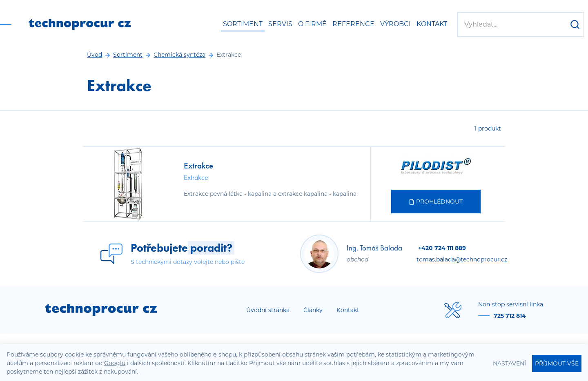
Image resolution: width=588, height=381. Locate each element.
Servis (280, 24)
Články (313, 310)
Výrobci (395, 24)
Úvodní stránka (268, 310)
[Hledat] (575, 24)
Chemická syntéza (179, 55)
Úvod (95, 55)
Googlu (115, 363)
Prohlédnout (436, 202)
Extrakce (198, 165)
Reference (353, 24)
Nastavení (509, 363)
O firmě (312, 24)
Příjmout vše (557, 363)
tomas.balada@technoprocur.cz (462, 259)
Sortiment (243, 24)
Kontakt (432, 24)
